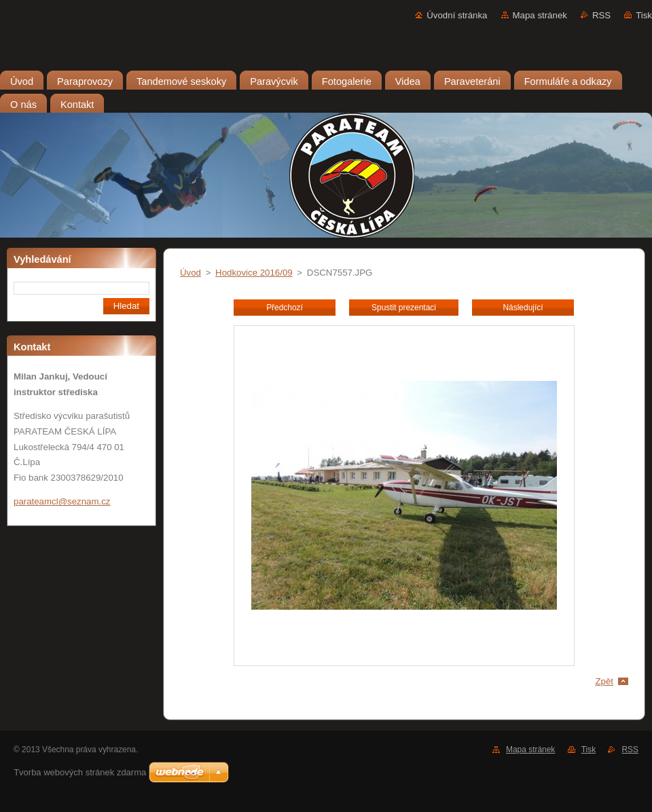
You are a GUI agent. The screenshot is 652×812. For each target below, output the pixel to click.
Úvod (191, 273)
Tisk (644, 15)
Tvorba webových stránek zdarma (80, 772)
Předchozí (285, 308)
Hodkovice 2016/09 (254, 273)
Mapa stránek (540, 15)
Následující (523, 308)
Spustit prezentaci (404, 308)
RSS (601, 15)
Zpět (604, 681)
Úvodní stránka (457, 15)
